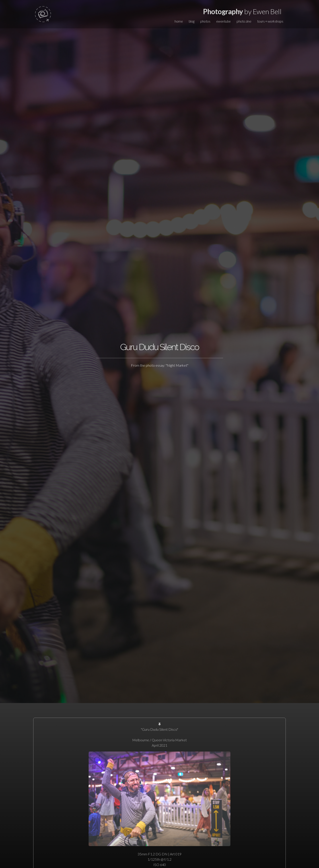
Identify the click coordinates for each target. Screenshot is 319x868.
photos (205, 21)
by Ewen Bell (242, 11)
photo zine (244, 21)
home (179, 21)
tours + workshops (270, 21)
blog (192, 21)
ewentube (224, 21)
